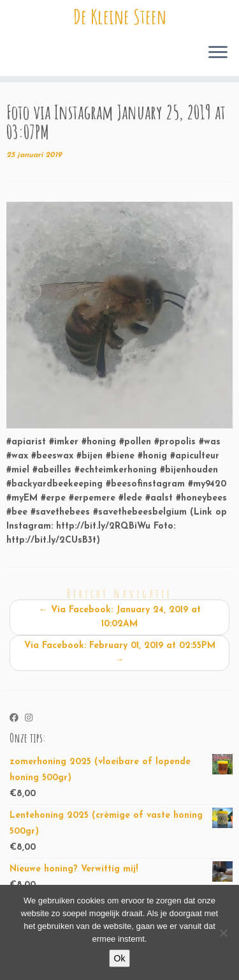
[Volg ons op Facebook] (17, 719)
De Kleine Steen (120, 17)
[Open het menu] (218, 53)
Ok (120, 958)
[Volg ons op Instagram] (32, 719)
